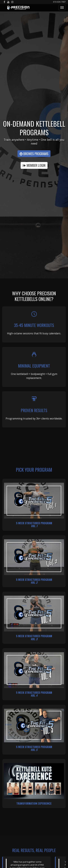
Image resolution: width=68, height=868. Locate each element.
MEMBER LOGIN (34, 165)
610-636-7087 (59, 2)
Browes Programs (34, 154)
